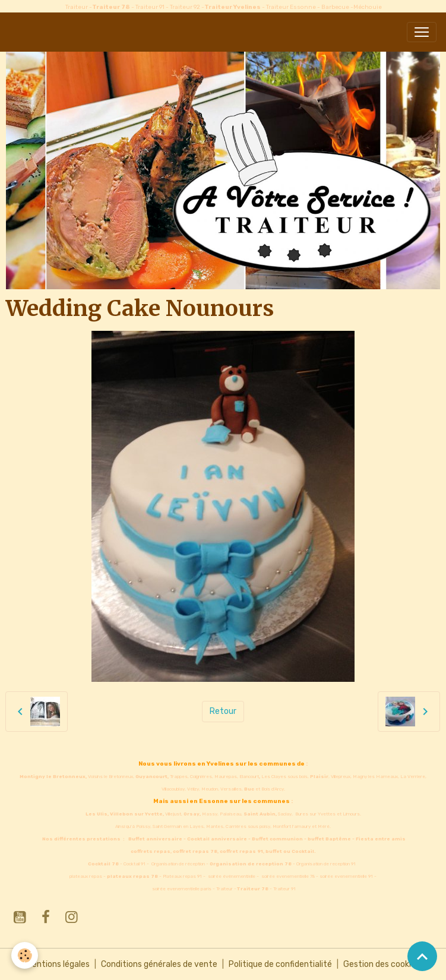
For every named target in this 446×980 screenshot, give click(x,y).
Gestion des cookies (382, 964)
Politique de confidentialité (280, 964)
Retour (223, 711)
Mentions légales (58, 964)
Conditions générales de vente (159, 964)
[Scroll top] (422, 956)
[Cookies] (25, 955)
